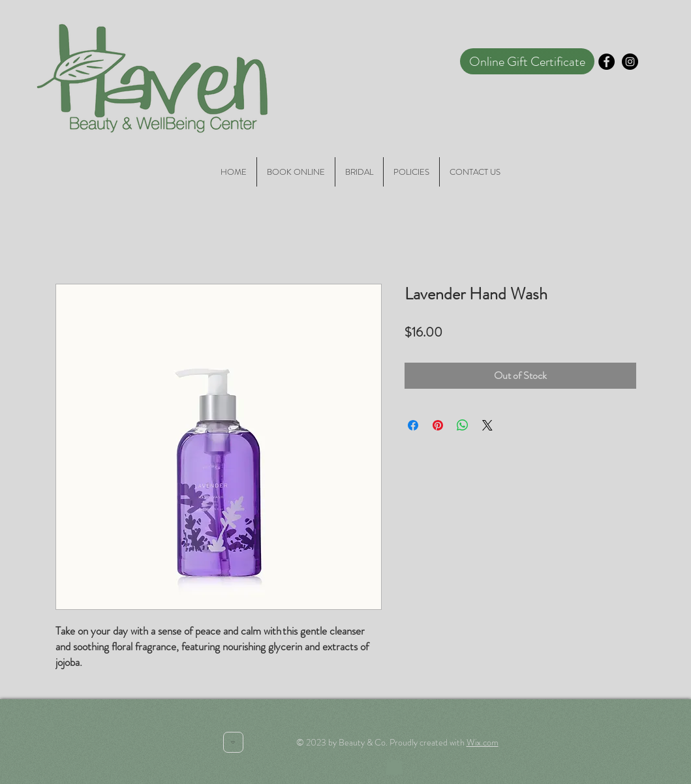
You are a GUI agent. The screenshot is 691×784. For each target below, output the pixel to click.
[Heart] (233, 742)
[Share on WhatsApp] (463, 425)
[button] (394, 763)
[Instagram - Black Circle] (630, 62)
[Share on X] (487, 425)
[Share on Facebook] (413, 425)
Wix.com (483, 742)
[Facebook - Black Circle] (607, 62)
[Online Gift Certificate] (527, 61)
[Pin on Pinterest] (438, 425)
